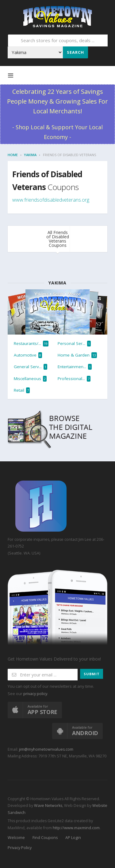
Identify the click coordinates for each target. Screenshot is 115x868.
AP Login (73, 838)
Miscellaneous (30, 379)
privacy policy (35, 694)
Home (13, 155)
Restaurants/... (31, 344)
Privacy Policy (20, 848)
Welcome (16, 838)
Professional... (74, 379)
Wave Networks (48, 806)
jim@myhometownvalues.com (46, 749)
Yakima (30, 155)
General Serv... (31, 367)
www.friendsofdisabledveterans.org (51, 200)
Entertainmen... (75, 367)
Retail (22, 390)
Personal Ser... (74, 344)
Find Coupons (45, 838)
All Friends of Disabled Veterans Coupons (58, 239)
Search (75, 52)
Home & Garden (77, 355)
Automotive (28, 355)
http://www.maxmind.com (76, 828)
